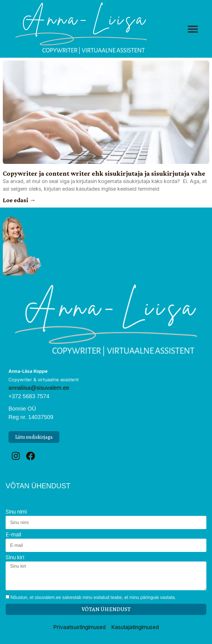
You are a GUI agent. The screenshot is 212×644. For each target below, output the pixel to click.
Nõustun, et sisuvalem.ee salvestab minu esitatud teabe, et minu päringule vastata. (93, 597)
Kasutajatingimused (135, 627)
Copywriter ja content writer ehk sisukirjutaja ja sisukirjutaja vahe (104, 173)
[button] (193, 29)
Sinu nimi (16, 512)
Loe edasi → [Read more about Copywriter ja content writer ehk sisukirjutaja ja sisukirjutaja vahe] (19, 200)
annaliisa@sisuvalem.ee (39, 388)
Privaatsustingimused (79, 627)
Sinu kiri (15, 558)
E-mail (13, 535)
